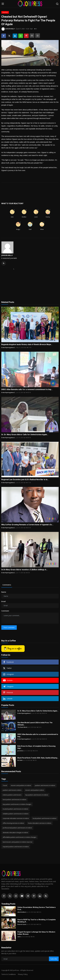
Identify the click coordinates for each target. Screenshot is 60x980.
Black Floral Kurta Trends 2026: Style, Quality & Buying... (38, 758)
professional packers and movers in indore (17, 828)
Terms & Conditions (9, 974)
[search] (57, 4)
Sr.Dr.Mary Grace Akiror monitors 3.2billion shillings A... (24, 570)
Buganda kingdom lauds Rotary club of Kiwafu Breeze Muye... (27, 344)
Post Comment (9, 627)
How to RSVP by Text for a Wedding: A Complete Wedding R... (37, 921)
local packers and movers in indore (45, 818)
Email (3, 601)
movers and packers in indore (21, 785)
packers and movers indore (12, 790)
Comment (5, 611)
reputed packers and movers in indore (16, 847)
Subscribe (54, 959)
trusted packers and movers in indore (15, 809)
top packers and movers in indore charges (17, 804)
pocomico (20, 751)
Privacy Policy (23, 974)
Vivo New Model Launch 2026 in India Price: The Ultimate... (35, 724)
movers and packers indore (35, 790)
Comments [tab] (7, 585)
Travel (5, 785)
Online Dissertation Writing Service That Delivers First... (37, 908)
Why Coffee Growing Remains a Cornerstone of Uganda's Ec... (27, 525)
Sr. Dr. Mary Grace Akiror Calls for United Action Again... (25, 435)
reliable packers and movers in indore (16, 814)
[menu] (3, 4)
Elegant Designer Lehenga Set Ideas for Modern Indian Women (36, 933)
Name (4, 592)
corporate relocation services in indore (16, 818)
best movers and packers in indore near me (18, 842)
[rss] (46, 896)
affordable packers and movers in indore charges (20, 837)
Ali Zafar (20, 760)
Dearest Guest (22, 924)
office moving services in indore (13, 823)
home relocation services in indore (40, 823)
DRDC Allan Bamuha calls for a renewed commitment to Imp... (27, 389)
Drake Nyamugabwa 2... (9, 347)
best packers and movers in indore (15, 799)
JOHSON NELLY (7, 255)
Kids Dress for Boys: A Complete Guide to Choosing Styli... (36, 747)
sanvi (19, 937)
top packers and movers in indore (37, 795)
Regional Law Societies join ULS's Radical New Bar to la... (25, 480)
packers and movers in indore (45, 785)
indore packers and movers (12, 795)
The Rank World (22, 727)
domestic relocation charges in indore (15, 833)
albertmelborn (22, 912)
